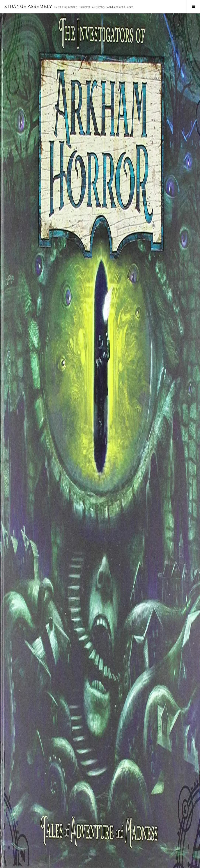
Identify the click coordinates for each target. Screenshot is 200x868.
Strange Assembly (28, 7)
